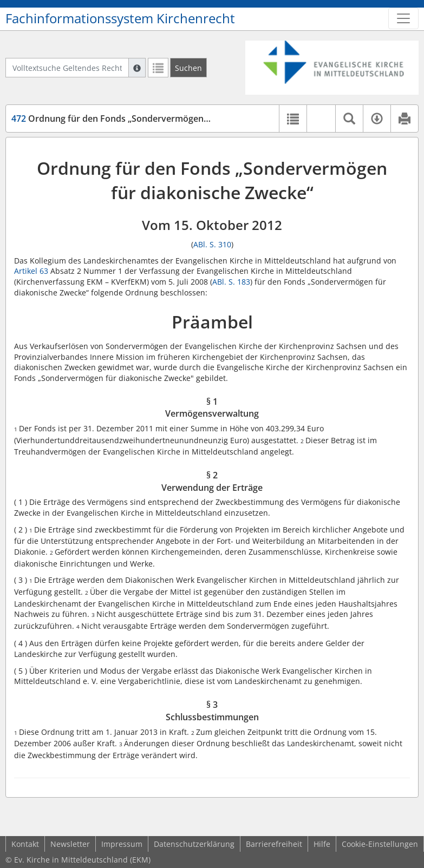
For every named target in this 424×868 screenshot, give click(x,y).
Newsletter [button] (70, 844)
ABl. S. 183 (231, 282)
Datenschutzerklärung (194, 844)
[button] (321, 119)
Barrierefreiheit (274, 844)
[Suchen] (188, 68)
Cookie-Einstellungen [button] (380, 844)
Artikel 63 (31, 271)
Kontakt (25, 844)
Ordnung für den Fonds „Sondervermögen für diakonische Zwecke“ (159, 119)
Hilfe (322, 844)
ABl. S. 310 (212, 244)
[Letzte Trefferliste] (158, 68)
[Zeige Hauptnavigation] (403, 18)
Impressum (122, 844)
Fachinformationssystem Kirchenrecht (120, 18)
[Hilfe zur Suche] (137, 68)
